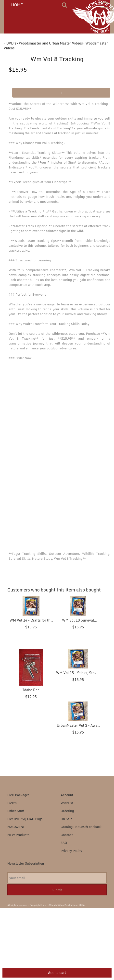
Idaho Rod (31, 690)
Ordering (67, 811)
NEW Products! (19, 835)
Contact (67, 835)
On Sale (67, 819)
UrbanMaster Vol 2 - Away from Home (78, 728)
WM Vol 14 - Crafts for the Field (31, 623)
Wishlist (67, 803)
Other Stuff (16, 811)
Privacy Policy (71, 851)
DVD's (12, 803)
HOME (17, 5)
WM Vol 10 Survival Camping (78, 623)
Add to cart (57, 973)
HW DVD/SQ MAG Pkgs (25, 819)
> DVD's (10, 43)
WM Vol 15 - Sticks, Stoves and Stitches (78, 675)
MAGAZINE (16, 827)
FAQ (64, 843)
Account (67, 795)
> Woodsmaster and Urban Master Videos (49, 43)
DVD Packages (18, 795)
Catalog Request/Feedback (81, 827)
